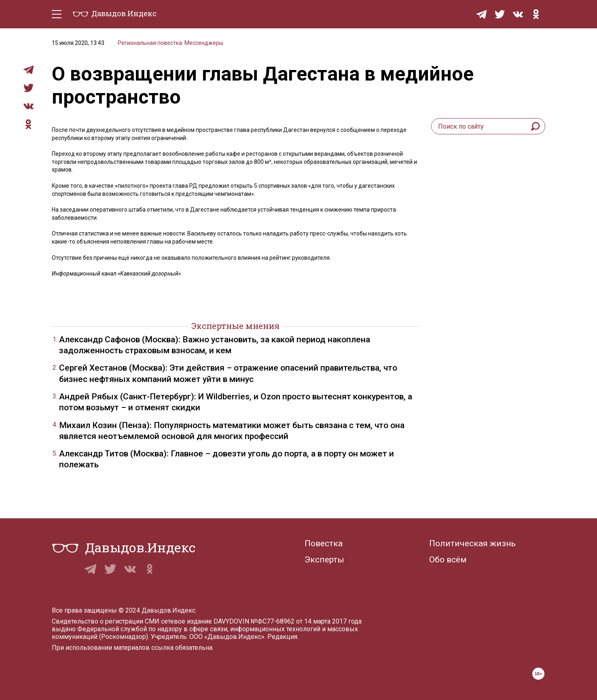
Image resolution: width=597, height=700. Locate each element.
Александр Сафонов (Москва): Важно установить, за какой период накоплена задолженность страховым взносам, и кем (215, 345)
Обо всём (448, 560)
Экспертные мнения (235, 326)
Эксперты (324, 560)
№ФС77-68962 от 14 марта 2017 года (306, 621)
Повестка (324, 543)
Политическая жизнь (472, 543)
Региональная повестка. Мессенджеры (170, 43)
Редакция (282, 637)
